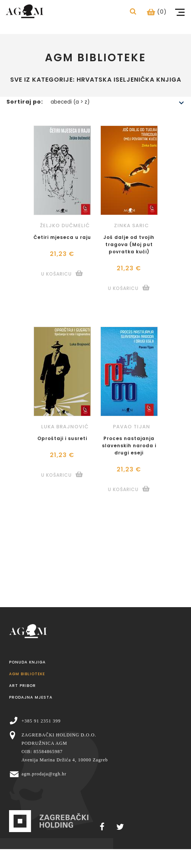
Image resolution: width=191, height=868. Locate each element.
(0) (157, 12)
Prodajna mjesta (31, 697)
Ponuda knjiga (27, 662)
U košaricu (56, 274)
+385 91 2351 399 (41, 721)
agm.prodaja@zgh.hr (44, 774)
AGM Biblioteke (27, 674)
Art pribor (22, 686)
